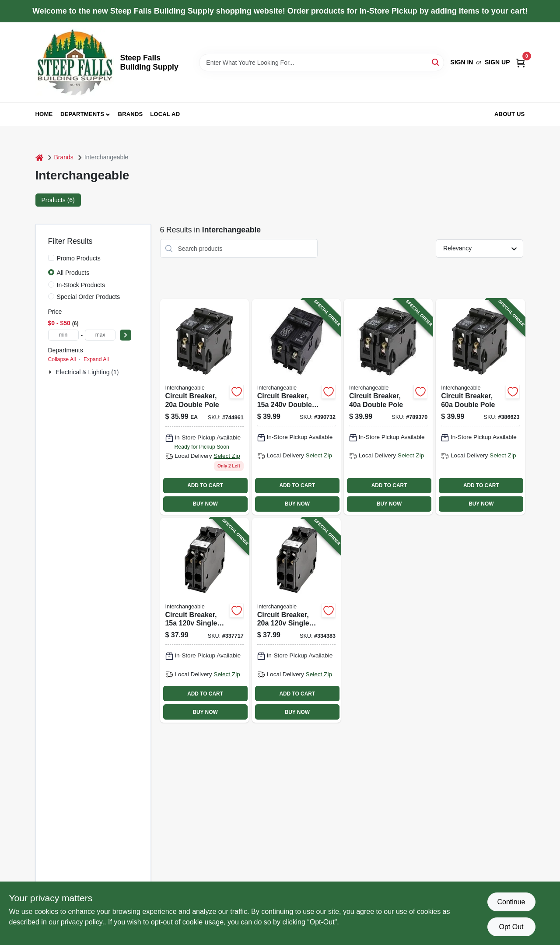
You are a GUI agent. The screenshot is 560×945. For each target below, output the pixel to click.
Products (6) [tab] (58, 200)
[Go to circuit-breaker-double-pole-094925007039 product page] (205, 407)
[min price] (63, 335)
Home (44, 114)
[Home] (39, 157)
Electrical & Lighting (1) (87, 372)
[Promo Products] (51, 258)
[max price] (100, 335)
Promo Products (79, 258)
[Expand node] (51, 372)
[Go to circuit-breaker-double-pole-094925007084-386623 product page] (480, 407)
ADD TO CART (205, 485)
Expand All (96, 359)
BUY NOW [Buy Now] (205, 504)
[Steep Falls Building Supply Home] (75, 62)
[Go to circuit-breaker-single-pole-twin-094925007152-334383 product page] (296, 620)
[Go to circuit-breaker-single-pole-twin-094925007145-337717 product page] (205, 620)
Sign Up (497, 62)
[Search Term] (322, 63)
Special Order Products (89, 297)
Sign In (462, 62)
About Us (510, 114)
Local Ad (165, 114)
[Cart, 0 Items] (521, 62)
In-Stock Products (81, 285)
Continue (511, 902)
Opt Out (511, 927)
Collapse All (62, 359)
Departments (82, 114)
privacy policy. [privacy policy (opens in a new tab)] (82, 922)
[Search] (436, 62)
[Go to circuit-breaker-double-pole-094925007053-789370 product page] (388, 407)
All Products (73, 273)
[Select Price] (126, 335)
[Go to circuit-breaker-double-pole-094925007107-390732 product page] (296, 407)
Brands (131, 114)
